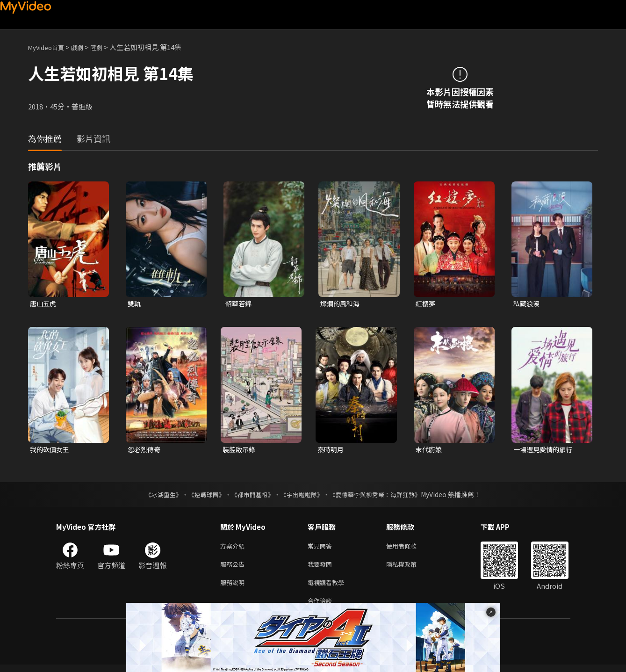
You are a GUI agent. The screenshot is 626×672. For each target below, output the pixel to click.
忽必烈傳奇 (145, 451)
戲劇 (85, 47)
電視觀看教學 (329, 588)
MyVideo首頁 (49, 47)
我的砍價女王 (51, 451)
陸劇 (106, 47)
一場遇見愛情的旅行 (545, 451)
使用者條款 (409, 548)
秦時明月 (331, 451)
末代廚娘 (430, 451)
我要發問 (322, 568)
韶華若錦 (239, 304)
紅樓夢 (426, 304)
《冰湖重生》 (156, 496)
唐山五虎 (44, 304)
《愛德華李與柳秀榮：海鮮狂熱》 (381, 496)
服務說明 (234, 588)
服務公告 (234, 568)
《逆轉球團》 (201, 496)
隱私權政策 (409, 568)
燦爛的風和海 (341, 304)
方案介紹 (234, 548)
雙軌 (135, 304)
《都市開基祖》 (251, 496)
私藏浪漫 (527, 304)
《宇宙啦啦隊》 (303, 496)
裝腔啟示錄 (240, 451)
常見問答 (322, 548)
